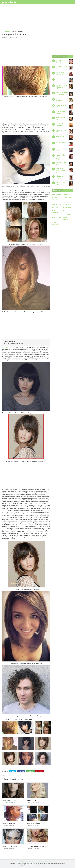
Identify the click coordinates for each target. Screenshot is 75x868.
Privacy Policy (52, 861)
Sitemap (22, 861)
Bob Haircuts (66, 194)
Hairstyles (5, 38)
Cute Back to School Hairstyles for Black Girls (61, 87)
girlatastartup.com (7, 347)
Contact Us (27, 861)
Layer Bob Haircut (61, 136)
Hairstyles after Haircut (33, 800)
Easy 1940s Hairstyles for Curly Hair (37, 846)
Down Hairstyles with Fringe (10, 800)
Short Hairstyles (57, 218)
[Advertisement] (37, 18)
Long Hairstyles (67, 208)
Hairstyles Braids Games (9, 823)
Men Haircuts (67, 211)
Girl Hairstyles (67, 204)
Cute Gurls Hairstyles (62, 143)
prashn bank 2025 (51, 865)
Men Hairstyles (67, 214)
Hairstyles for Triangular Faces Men (60, 171)
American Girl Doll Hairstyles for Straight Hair (61, 157)
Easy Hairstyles (56, 204)
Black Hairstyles (57, 194)
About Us (46, 861)
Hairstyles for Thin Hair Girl (10, 846)
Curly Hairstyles (67, 197)
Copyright (33, 861)
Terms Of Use (39, 861)
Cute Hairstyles (67, 201)
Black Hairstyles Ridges (33, 823)
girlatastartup (9, 2)
